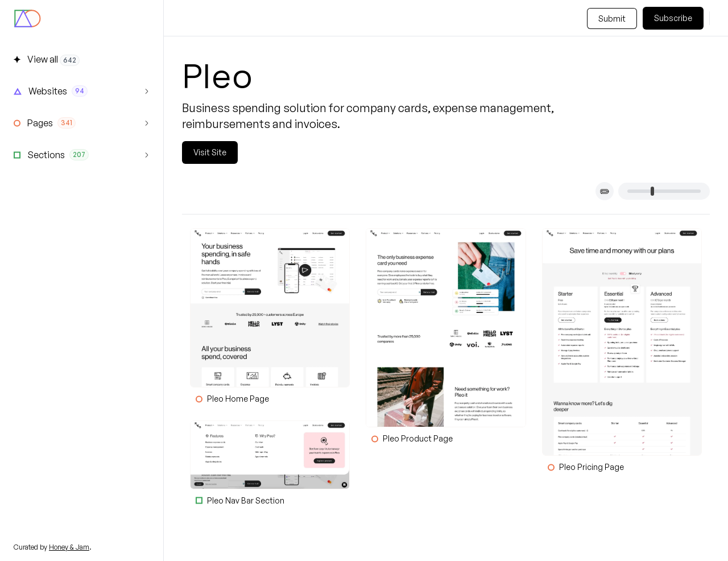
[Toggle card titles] (605, 191)
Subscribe (673, 18)
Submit (612, 18)
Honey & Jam (69, 547)
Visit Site (210, 152)
